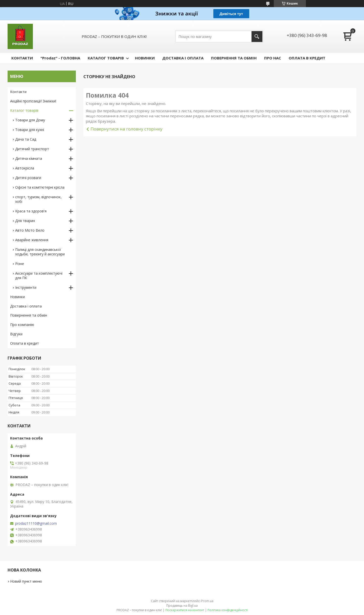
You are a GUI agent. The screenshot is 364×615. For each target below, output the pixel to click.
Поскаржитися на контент (185, 610)
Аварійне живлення (32, 240)
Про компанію (22, 325)
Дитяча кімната (29, 158)
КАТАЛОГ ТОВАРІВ (106, 58)
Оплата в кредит (25, 343)
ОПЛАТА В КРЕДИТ (307, 58)
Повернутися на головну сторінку (127, 129)
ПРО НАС (273, 58)
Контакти (18, 92)
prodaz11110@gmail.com (36, 523)
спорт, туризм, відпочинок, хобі (38, 199)
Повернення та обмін (29, 315)
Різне (20, 264)
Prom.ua (207, 601)
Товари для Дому (30, 120)
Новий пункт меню (26, 581)
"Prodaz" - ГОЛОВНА (60, 58)
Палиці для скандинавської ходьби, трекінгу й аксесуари (40, 252)
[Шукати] (257, 37)
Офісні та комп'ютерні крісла (40, 187)
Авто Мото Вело (30, 230)
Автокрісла (25, 168)
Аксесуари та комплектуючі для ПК (39, 276)
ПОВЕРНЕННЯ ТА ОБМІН (234, 58)
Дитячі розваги (28, 178)
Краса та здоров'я (31, 211)
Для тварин (25, 221)
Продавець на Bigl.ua (182, 606)
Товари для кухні (30, 130)
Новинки (17, 297)
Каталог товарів (24, 110)
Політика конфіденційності (228, 610)
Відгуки (16, 334)
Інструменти (26, 287)
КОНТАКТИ (22, 58)
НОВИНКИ (145, 58)
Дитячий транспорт (32, 149)
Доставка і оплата (26, 306)
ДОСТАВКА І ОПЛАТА (183, 58)
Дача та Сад (26, 139)
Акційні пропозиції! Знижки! (33, 101)
